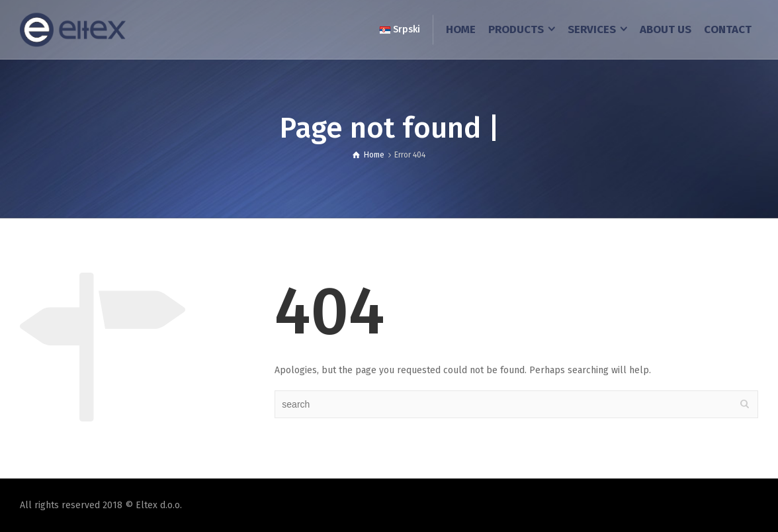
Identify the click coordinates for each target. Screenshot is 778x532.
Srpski (400, 29)
